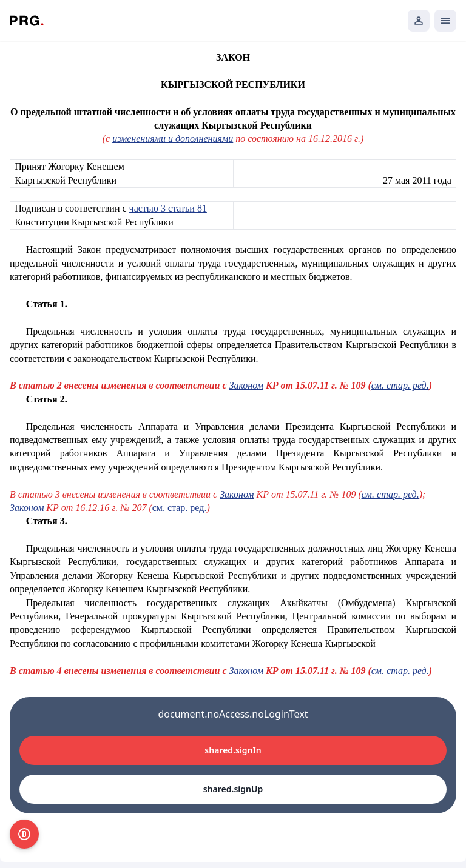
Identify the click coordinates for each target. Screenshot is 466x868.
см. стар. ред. (390, 494)
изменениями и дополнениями (173, 139)
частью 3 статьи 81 (168, 208)
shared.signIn (233, 750)
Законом (237, 494)
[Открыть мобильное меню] (445, 21)
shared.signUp (233, 789)
